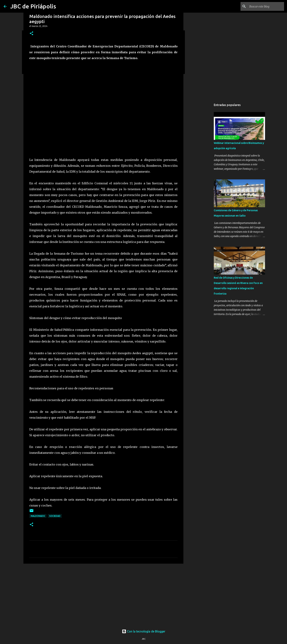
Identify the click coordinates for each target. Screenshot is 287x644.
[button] (31, 34)
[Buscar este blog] (265, 6)
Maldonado (38, 516)
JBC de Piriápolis (33, 6)
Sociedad (55, 516)
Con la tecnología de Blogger (144, 631)
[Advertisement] (103, 595)
